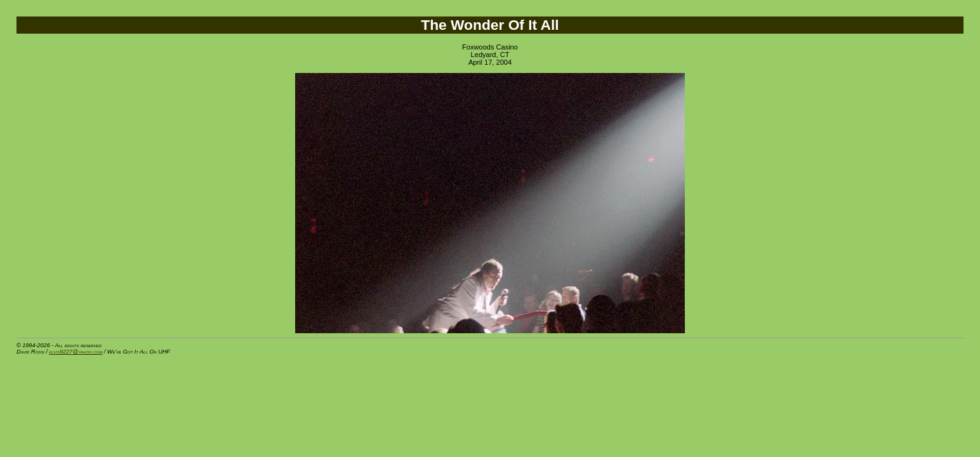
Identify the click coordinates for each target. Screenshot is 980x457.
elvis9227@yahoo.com (76, 352)
